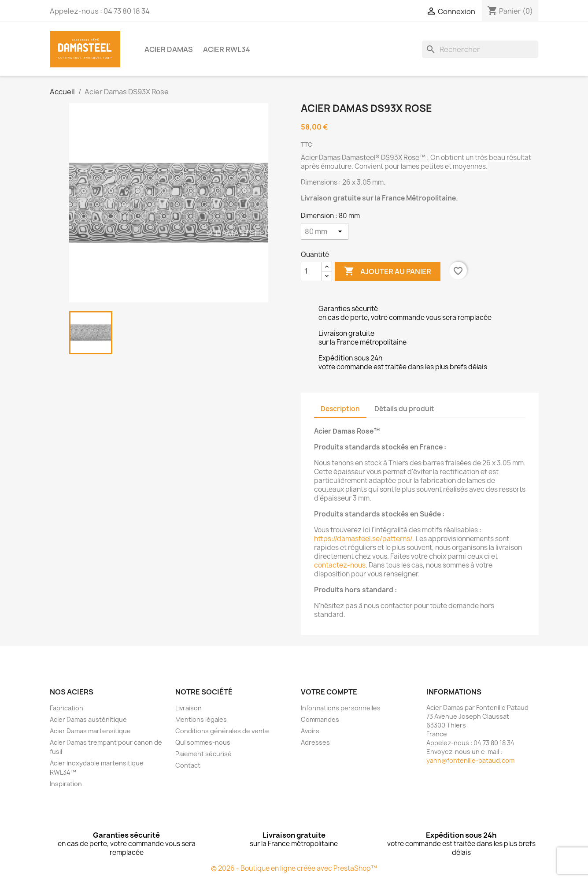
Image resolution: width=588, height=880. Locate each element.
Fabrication (67, 708)
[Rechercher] (480, 49)
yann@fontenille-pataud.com (470, 760)
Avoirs (310, 731)
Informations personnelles (341, 708)
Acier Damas (169, 49)
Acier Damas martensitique (90, 731)
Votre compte (329, 692)
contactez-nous (340, 565)
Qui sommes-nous (203, 742)
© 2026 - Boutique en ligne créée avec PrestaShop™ (294, 868)
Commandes (320, 719)
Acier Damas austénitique (88, 719)
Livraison (189, 708)
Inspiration (66, 784)
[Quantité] (311, 271)
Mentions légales (201, 719)
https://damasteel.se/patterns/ (363, 539)
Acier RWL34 (227, 49)
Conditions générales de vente (222, 731)
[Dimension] (325, 231)
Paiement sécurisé (203, 754)
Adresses (315, 742)
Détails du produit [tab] (404, 409)
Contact (188, 765)
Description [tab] (340, 409)
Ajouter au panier (388, 271)
